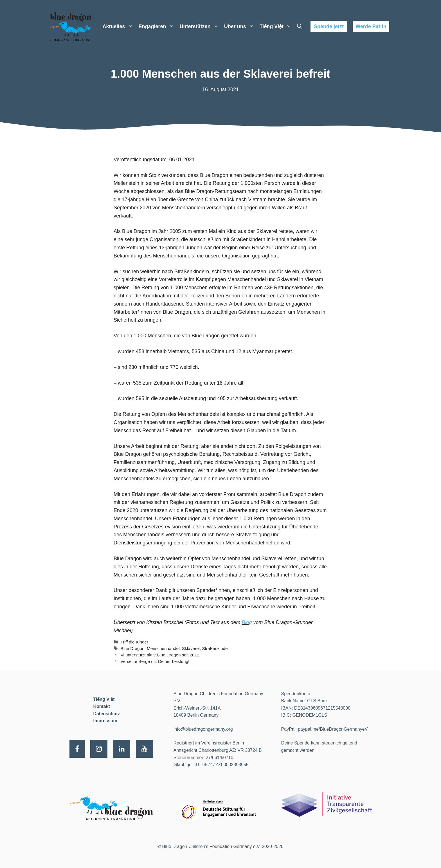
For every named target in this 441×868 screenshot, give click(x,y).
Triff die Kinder (134, 642)
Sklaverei (191, 648)
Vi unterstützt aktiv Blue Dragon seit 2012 (160, 655)
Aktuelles (119, 26)
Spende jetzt (329, 26)
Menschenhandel (163, 648)
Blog (247, 622)
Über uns (240, 26)
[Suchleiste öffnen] (300, 26)
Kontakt (102, 706)
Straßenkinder (215, 648)
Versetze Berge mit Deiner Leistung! (155, 661)
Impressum (105, 721)
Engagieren (158, 26)
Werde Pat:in (371, 26)
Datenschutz (106, 714)
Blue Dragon (132, 648)
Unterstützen (201, 26)
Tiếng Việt (277, 26)
